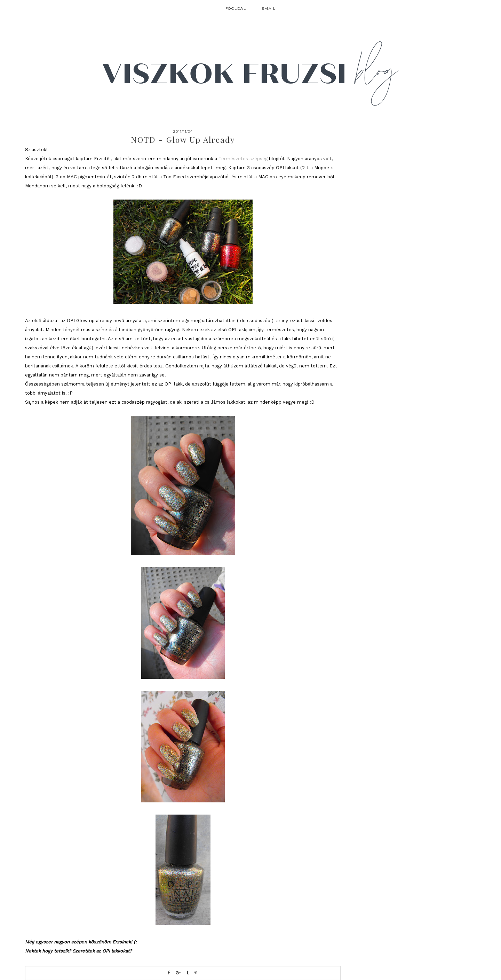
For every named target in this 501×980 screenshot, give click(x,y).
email (269, 9)
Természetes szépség (243, 159)
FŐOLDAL (236, 9)
